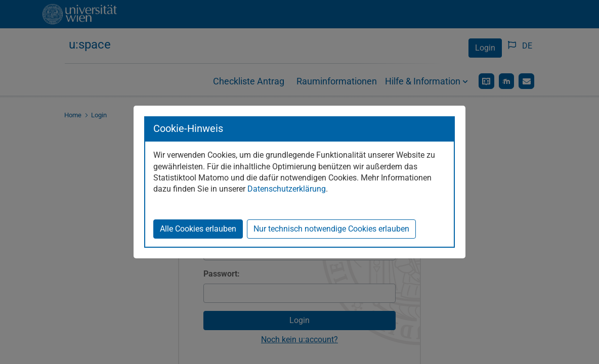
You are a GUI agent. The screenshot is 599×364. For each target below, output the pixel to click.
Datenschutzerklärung (287, 189)
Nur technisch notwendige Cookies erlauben (331, 229)
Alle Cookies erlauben (198, 229)
